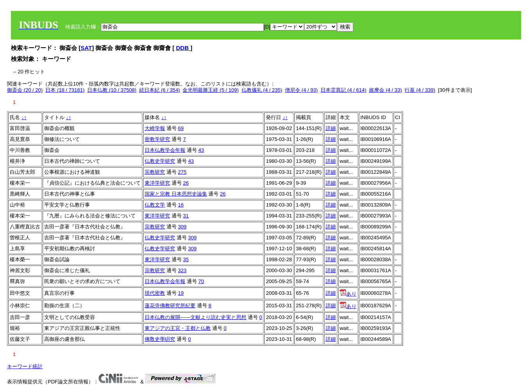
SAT (86, 48)
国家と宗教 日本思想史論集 (176, 194)
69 (181, 128)
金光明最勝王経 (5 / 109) (210, 90)
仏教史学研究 (160, 161)
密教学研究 (157, 139)
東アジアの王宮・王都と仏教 (178, 328)
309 (182, 227)
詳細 (331, 128)
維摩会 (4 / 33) (385, 90)
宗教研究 (155, 172)
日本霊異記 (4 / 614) (343, 90)
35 (186, 259)
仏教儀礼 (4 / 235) (262, 90)
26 (186, 183)
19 (181, 293)
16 (181, 205)
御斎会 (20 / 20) (25, 90)
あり (348, 294)
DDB (183, 48)
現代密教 (155, 293)
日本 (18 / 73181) (65, 90)
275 (182, 172)
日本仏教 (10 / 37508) (112, 90)
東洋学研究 (157, 183)
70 (201, 281)
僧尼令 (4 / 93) (301, 90)
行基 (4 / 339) (420, 90)
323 (182, 270)
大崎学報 (155, 128)
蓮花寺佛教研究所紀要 (170, 306)
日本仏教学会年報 (165, 150)
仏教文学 (155, 205)
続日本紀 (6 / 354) (159, 90)
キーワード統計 (25, 366)
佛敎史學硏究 (160, 339)
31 (186, 216)
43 (201, 150)
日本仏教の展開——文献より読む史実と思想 (195, 317)
